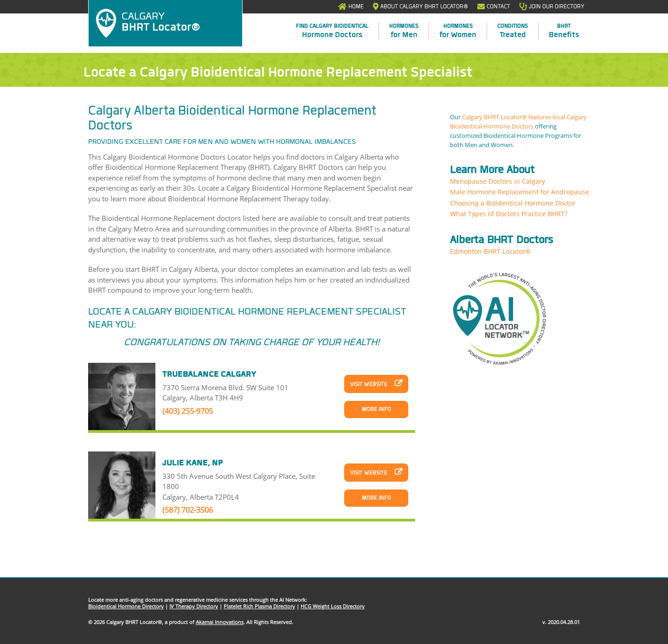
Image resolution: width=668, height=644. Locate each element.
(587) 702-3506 (188, 510)
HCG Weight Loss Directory (333, 606)
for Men (404, 31)
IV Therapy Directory (194, 606)
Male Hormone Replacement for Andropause (520, 192)
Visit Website (369, 384)
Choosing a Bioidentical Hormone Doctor (513, 203)
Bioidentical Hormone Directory (126, 606)
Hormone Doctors (332, 31)
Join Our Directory (557, 6)
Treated (513, 31)
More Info (376, 409)
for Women (458, 31)
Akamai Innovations (220, 622)
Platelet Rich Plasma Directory (259, 606)
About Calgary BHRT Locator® (424, 6)
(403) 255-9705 (188, 411)
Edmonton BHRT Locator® (490, 251)
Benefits (564, 31)
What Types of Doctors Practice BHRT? (509, 214)
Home (356, 6)
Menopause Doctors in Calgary (498, 181)
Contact (498, 6)
